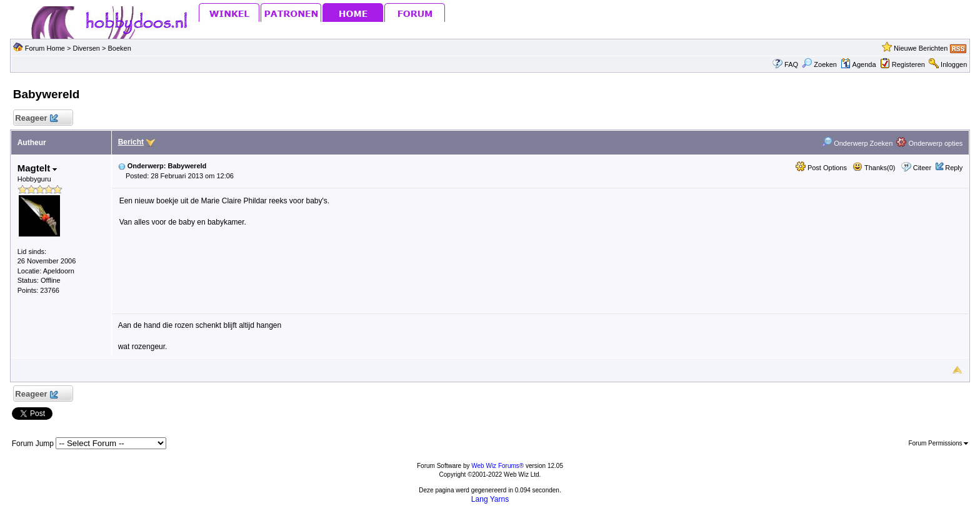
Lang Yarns (490, 499)
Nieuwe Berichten (921, 48)
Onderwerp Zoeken (857, 143)
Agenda (858, 64)
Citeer (922, 168)
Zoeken (819, 64)
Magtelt (37, 168)
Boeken (119, 48)
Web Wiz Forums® (497, 466)
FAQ (791, 64)
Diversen (86, 48)
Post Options (821, 168)
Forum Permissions (938, 443)
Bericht (131, 142)
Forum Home (45, 48)
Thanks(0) (874, 168)
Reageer (37, 119)
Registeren (908, 64)
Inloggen (954, 64)
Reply (954, 168)
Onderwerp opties (929, 143)
